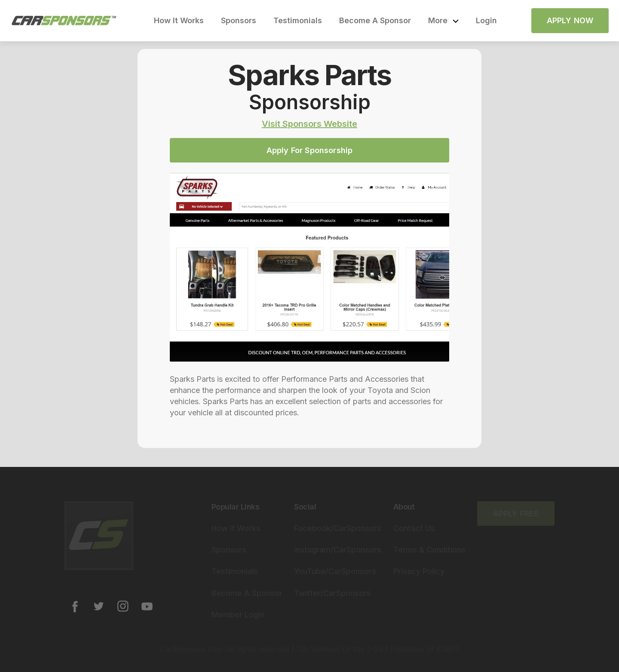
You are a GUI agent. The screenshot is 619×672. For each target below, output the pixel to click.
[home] (64, 21)
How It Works (179, 20)
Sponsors (239, 20)
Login (486, 20)
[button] (443, 21)
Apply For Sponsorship (310, 150)
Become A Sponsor (375, 20)
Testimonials (298, 20)
